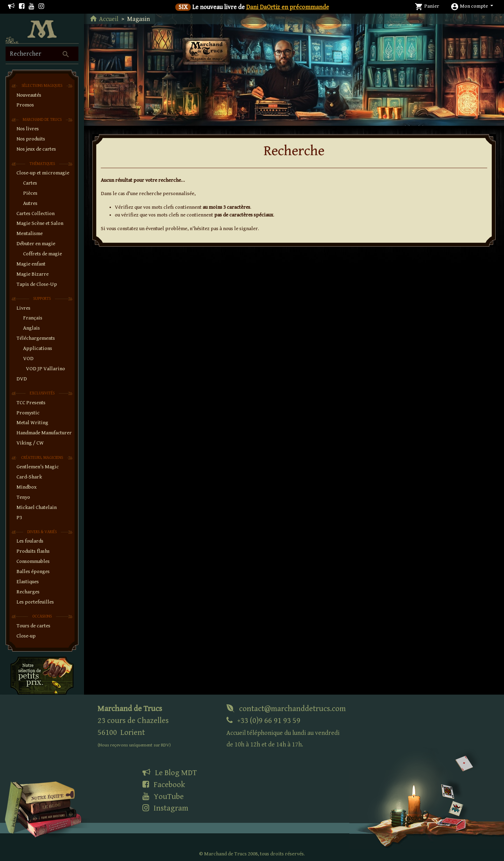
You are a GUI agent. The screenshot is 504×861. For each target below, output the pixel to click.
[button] (472, 6)
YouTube (163, 797)
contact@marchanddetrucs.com (286, 709)
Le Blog (170, 773)
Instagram (165, 808)
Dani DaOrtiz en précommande (288, 7)
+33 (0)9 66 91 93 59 (283, 732)
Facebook (164, 785)
